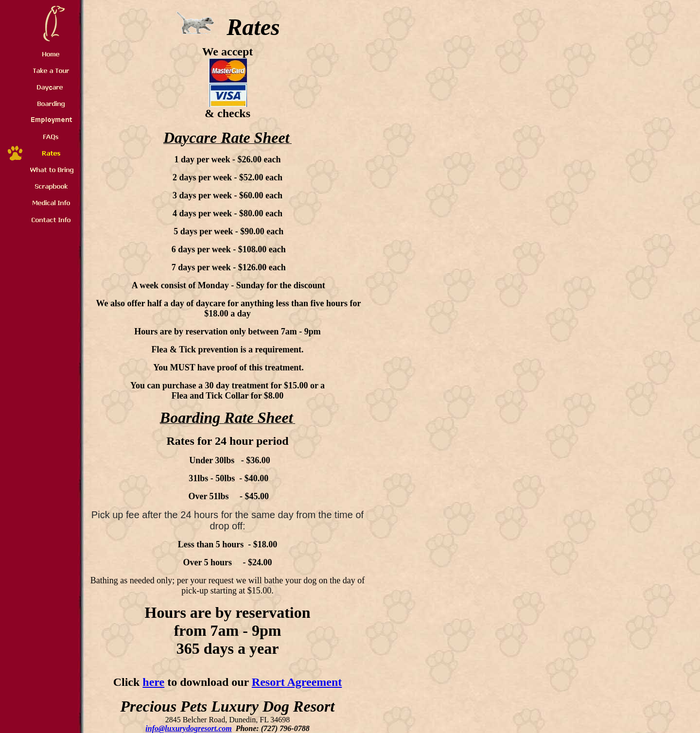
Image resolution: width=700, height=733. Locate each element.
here (153, 682)
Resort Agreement (297, 682)
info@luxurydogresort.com (188, 728)
